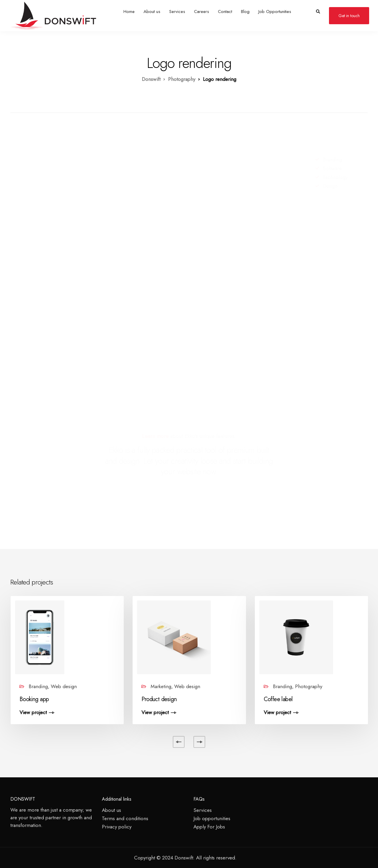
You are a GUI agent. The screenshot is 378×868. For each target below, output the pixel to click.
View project (33, 713)
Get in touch (349, 16)
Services (177, 12)
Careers (202, 12)
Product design (159, 699)
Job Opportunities (275, 12)
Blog (245, 12)
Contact (225, 12)
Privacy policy (117, 827)
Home (129, 12)
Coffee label (278, 699)
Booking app (34, 699)
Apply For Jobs (209, 827)
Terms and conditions (125, 818)
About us (152, 12)
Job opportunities (212, 818)
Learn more (155, 436)
